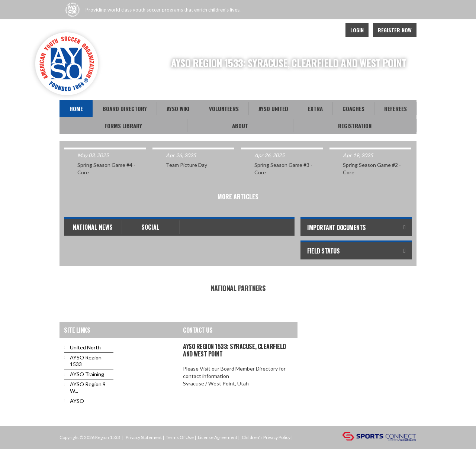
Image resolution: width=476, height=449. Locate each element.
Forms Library (123, 126)
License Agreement (218, 437)
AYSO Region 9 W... (88, 387)
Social (150, 227)
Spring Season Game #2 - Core (372, 169)
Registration (355, 126)
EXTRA (315, 109)
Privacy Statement (144, 437)
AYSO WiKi (178, 109)
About (240, 126)
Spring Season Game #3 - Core (283, 169)
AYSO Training (87, 374)
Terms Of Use (180, 437)
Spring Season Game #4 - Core (106, 169)
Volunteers (224, 109)
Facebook (315, 30)
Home (76, 109)
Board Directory (125, 109)
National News (93, 227)
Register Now (395, 30)
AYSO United (273, 109)
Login (357, 30)
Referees (395, 109)
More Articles (238, 197)
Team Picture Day (186, 165)
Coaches (353, 109)
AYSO (77, 401)
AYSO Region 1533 (86, 361)
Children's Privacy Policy (266, 437)
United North (85, 347)
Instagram (331, 30)
